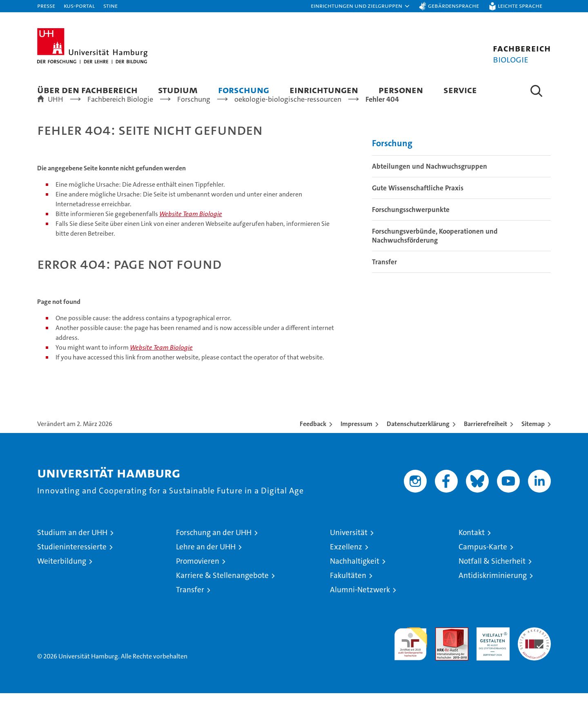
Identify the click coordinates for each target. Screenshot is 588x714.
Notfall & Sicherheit (492, 582)
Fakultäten (348, 596)
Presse (46, 6)
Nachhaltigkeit (355, 582)
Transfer (384, 283)
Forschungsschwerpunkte (411, 230)
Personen (401, 90)
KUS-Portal (79, 6)
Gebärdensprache (453, 6)
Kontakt (472, 553)
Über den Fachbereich (87, 90)
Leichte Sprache (520, 6)
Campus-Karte (483, 568)
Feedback (313, 445)
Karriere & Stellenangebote (222, 596)
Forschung (244, 90)
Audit (443, 653)
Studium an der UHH (72, 553)
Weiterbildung (62, 582)
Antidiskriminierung (493, 596)
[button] (361, 6)
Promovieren (198, 582)
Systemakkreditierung (534, 653)
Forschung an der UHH (214, 553)
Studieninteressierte (72, 568)
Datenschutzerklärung (418, 445)
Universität (349, 553)
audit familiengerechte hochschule (411, 661)
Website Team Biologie (191, 235)
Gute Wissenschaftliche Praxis (418, 209)
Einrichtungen (324, 90)
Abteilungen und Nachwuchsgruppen (430, 187)
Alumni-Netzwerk (360, 610)
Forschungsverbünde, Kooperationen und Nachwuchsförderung (435, 257)
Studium (178, 90)
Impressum (356, 445)
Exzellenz (346, 568)
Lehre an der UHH (206, 568)
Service (460, 90)
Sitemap (533, 445)
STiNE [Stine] (110, 6)
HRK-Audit (491, 653)
